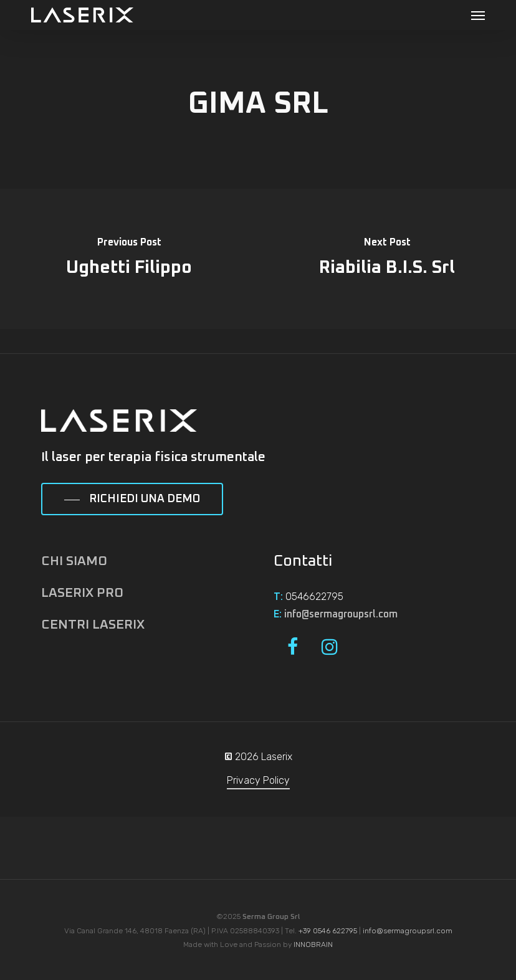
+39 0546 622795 (328, 931)
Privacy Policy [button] (258, 780)
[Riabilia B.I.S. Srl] (387, 259)
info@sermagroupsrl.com (341, 614)
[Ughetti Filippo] (129, 259)
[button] (478, 15)
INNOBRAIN (313, 944)
